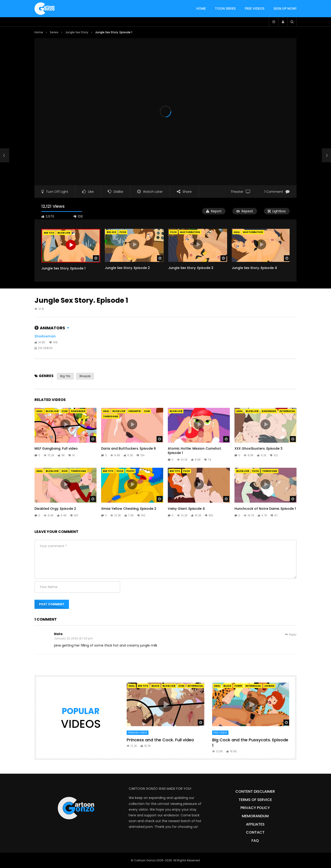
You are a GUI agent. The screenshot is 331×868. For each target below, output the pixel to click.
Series (54, 32)
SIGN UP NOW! (285, 8)
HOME (201, 8)
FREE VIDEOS (255, 8)
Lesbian (269, 686)
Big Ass (111, 232)
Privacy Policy (255, 808)
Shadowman (45, 336)
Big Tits (65, 376)
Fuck (123, 232)
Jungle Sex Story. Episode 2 (127, 268)
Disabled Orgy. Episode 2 (55, 509)
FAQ (255, 841)
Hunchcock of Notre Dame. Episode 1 (265, 509)
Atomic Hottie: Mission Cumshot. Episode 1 (195, 451)
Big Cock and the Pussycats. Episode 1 (250, 743)
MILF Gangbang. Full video (56, 448)
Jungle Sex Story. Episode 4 (254, 268)
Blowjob (85, 376)
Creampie (134, 411)
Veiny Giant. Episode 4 (186, 509)
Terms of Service (255, 800)
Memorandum (255, 816)
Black (155, 686)
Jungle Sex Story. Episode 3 (191, 268)
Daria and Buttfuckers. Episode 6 (128, 448)
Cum (65, 411)
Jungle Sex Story (77, 32)
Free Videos (220, 733)
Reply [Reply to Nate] (293, 634)
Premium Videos (138, 733)
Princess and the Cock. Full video (160, 740)
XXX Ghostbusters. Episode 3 (258, 448)
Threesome (111, 416)
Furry (238, 686)
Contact (255, 832)
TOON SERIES (225, 8)
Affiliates (255, 824)
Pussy (130, 471)
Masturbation (190, 232)
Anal (237, 232)
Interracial (287, 411)
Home (39, 32)
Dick (65, 471)
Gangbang (78, 411)
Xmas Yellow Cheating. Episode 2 (129, 509)
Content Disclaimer (255, 791)
